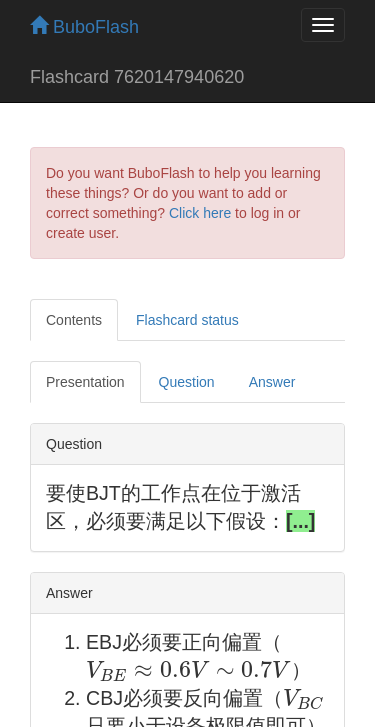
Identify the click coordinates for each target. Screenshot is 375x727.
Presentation (85, 382)
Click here (200, 213)
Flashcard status (187, 320)
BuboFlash (84, 27)
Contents (74, 320)
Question (187, 382)
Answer (272, 382)
